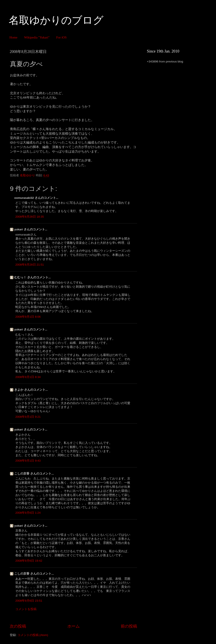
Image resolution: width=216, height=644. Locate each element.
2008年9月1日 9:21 (28, 417)
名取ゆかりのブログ (56, 20)
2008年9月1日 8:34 (28, 377)
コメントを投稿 (26, 609)
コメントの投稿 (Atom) (33, 635)
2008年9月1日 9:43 (28, 461)
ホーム (74, 626)
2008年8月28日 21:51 (30, 265)
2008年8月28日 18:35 (30, 217)
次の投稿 (18, 626)
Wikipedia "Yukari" (37, 37)
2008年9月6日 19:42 (29, 561)
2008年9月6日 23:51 (29, 601)
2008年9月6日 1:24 (28, 513)
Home (13, 37)
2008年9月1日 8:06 (28, 317)
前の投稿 (129, 626)
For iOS (61, 37)
